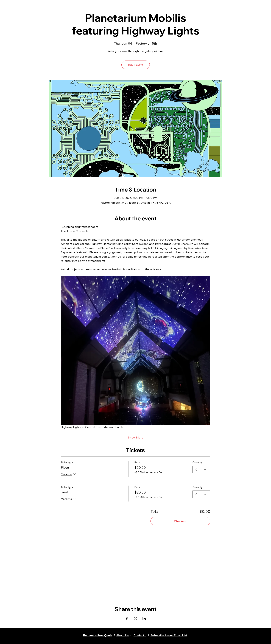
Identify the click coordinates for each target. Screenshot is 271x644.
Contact (140, 635)
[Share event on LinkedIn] (144, 619)
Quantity (198, 462)
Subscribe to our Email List (169, 635)
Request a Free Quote (98, 635)
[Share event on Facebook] (127, 619)
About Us (123, 635)
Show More (136, 437)
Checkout (180, 521)
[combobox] (201, 469)
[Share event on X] (135, 619)
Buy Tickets (136, 65)
